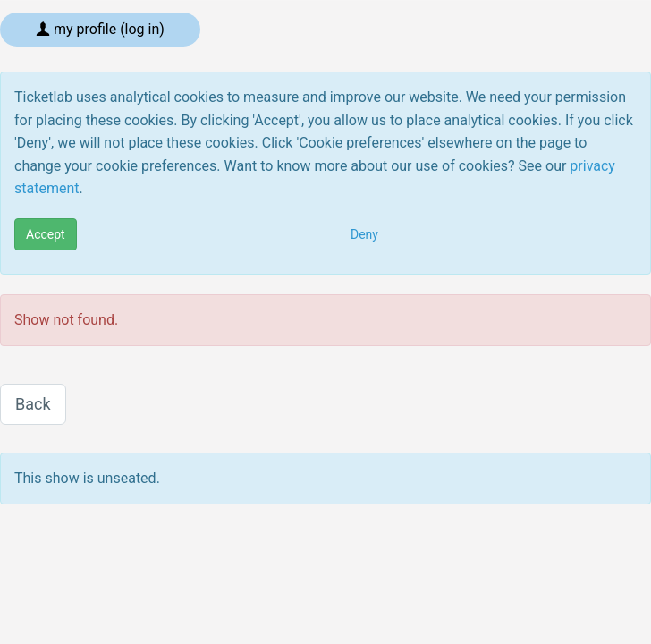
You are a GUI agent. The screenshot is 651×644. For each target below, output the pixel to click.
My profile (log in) (100, 29)
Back (33, 404)
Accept (46, 234)
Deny (364, 234)
